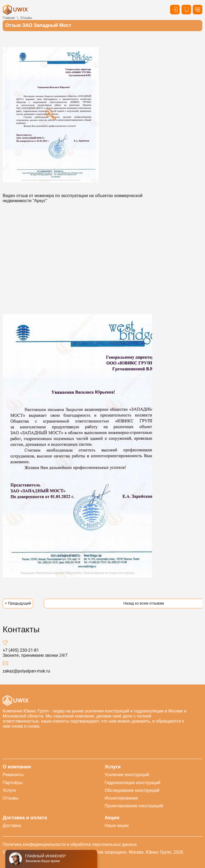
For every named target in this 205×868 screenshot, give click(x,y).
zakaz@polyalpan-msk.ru (26, 671)
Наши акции (117, 826)
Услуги (9, 790)
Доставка (12, 826)
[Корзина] (186, 10)
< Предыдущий (18, 603)
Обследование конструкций (132, 790)
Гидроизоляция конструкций (133, 783)
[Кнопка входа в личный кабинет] (175, 10)
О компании (17, 767)
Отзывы (11, 798)
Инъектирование (121, 798)
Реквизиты (13, 775)
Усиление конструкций (127, 775)
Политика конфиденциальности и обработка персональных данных (70, 844)
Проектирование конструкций (134, 806)
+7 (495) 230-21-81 (21, 650)
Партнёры (13, 783)
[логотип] (15, 10)
